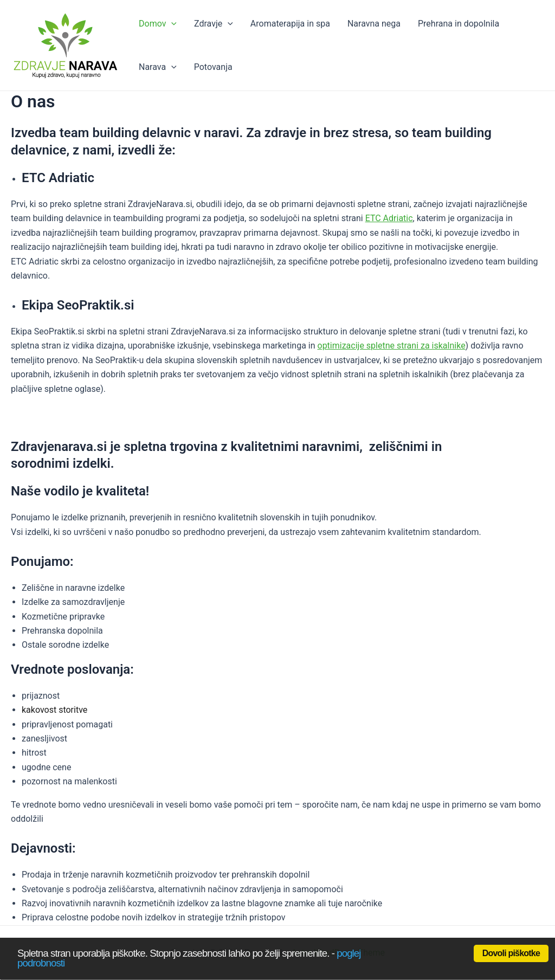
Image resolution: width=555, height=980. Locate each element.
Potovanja (213, 67)
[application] (171, 24)
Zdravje (214, 24)
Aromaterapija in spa (290, 24)
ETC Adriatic (389, 218)
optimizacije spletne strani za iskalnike (392, 346)
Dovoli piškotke (511, 953)
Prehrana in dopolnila (459, 24)
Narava (158, 67)
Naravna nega (374, 24)
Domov (158, 24)
